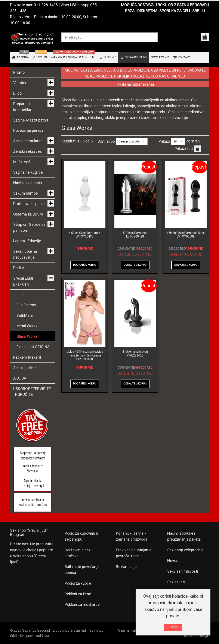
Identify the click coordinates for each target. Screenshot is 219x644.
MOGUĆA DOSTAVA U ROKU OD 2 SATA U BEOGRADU (165, 5)
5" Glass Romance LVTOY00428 (135, 235)
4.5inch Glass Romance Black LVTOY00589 (186, 235)
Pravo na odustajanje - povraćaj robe (135, 553)
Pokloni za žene (78, 594)
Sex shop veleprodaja (185, 550)
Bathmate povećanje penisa (82, 570)
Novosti (174, 561)
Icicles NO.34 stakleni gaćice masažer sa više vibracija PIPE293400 (84, 355)
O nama (124, 630)
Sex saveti (176, 582)
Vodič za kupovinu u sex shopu (81, 536)
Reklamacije (126, 567)
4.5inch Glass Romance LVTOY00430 (84, 235)
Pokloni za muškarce (82, 604)
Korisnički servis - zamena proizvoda (132, 536)
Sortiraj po (106, 141)
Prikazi (164, 141)
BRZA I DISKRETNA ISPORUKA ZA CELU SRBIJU (165, 11)
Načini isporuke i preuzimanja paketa (184, 536)
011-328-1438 (46, 5)
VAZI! (173, 627)
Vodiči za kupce (78, 583)
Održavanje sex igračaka (78, 553)
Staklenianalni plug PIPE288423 (135, 354)
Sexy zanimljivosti (183, 571)
